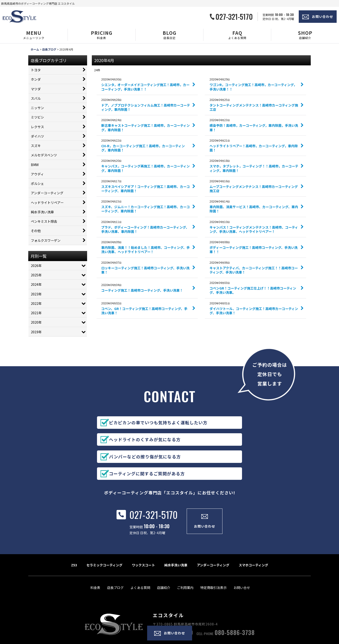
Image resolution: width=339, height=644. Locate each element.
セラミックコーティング (104, 539)
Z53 (74, 539)
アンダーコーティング (213, 539)
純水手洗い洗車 (176, 539)
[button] (34, 35)
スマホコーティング (253, 539)
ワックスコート (143, 539)
